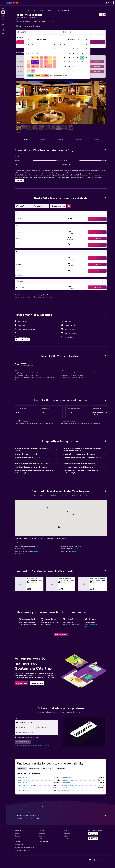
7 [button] (50, 53)
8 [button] (55, 53)
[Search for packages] (3, 20)
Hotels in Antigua (22, 778)
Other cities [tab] (22, 769)
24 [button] (33, 66)
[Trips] (3, 25)
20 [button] (46, 62)
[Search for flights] (3, 8)
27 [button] (46, 66)
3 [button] (33, 53)
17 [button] (33, 62)
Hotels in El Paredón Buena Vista (70, 785)
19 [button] (42, 62)
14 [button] (50, 58)
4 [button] (37, 53)
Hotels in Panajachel (67, 778)
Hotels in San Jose (22, 783)
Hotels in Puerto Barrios (68, 788)
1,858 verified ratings (34, 26)
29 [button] (54, 66)
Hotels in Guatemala (29, 11)
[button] (3, 3)
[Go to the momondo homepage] (12, 3)
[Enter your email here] (38, 733)
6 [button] (46, 53)
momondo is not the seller (62, 812)
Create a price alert (90, 625)
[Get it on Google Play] (93, 834)
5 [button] (42, 53)
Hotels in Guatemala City (54, 11)
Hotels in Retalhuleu (23, 790)
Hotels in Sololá (65, 783)
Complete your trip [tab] (61, 769)
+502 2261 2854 (21, 24)
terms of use (38, 745)
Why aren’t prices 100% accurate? (62, 819)
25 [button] (37, 66)
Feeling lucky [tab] (47, 769)
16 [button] (29, 62)
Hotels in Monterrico (67, 780)
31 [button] (33, 71)
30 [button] (29, 71)
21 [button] (50, 62)
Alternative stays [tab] (34, 769)
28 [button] (50, 66)
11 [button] (37, 58)
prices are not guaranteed (54, 807)
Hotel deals (19, 11)
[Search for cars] (3, 16)
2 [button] (29, 53)
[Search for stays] (3, 12)
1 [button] (54, 49)
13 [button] (46, 58)
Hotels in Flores (22, 780)
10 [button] (33, 58)
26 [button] (41, 66)
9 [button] (29, 58)
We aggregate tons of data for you (62, 815)
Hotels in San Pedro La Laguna (26, 785)
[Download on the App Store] (93, 838)
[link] (61, 635)
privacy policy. (47, 745)
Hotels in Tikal (65, 790)
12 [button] (42, 58)
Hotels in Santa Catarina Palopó (26, 788)
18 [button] (37, 62)
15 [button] (55, 58)
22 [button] (54, 62)
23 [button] (29, 66)
